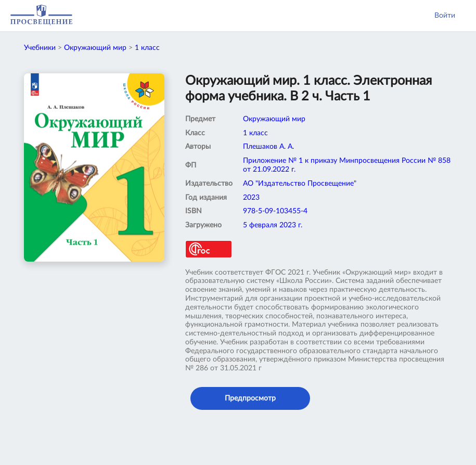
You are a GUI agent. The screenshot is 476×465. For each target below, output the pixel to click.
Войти (445, 16)
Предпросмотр (250, 398)
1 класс (147, 48)
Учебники (40, 48)
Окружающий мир (95, 48)
